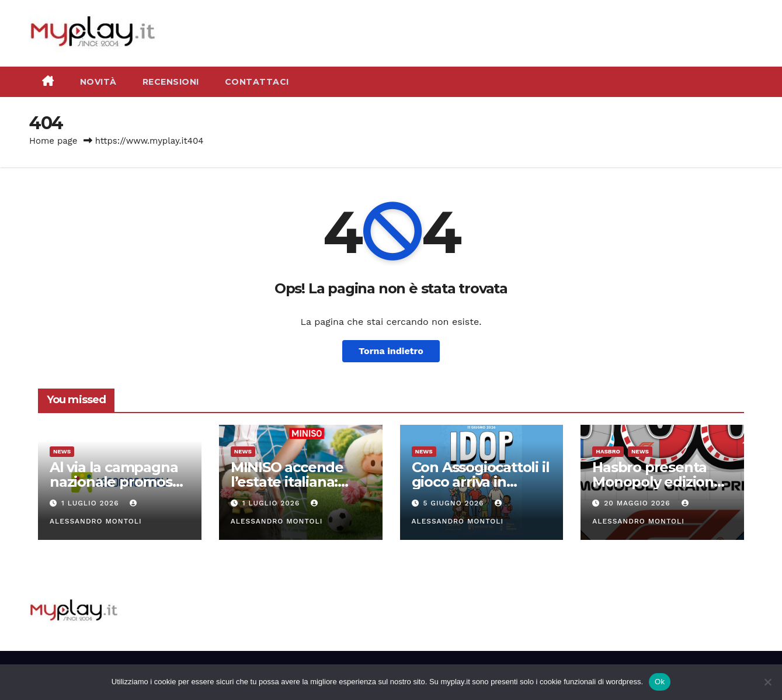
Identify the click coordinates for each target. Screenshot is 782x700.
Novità (98, 82)
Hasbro (608, 451)
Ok (660, 682)
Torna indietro (391, 351)
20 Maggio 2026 (638, 503)
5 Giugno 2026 (455, 503)
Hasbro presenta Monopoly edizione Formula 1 (657, 482)
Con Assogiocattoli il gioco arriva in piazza (481, 482)
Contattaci (257, 82)
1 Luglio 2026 (91, 503)
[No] (767, 682)
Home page (53, 141)
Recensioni (171, 82)
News (62, 451)
